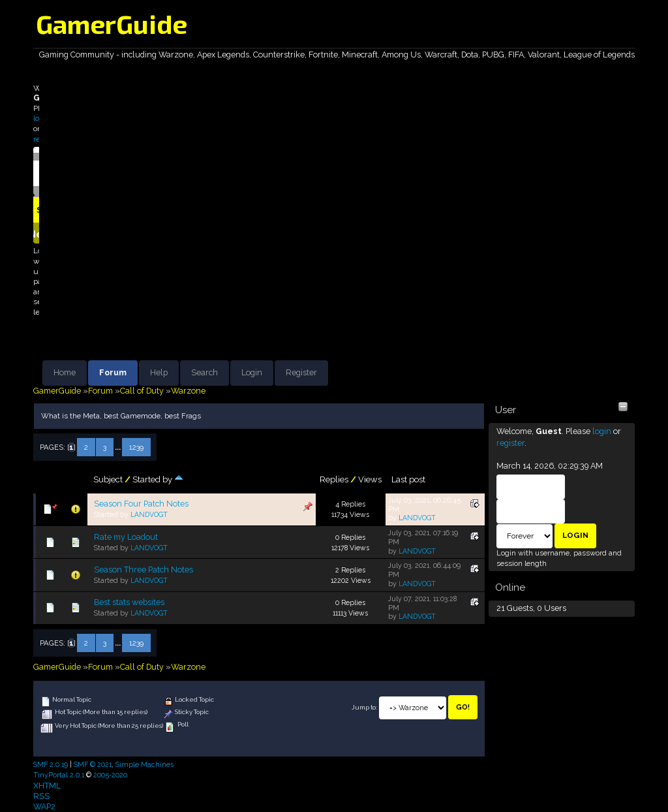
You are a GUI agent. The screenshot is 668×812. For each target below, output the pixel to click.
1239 (136, 447)
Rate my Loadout (126, 537)
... (119, 447)
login (602, 431)
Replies (334, 479)
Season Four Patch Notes (141, 504)
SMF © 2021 (93, 764)
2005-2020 (110, 775)
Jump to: (364, 707)
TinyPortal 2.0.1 (59, 775)
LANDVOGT (149, 514)
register (510, 443)
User (506, 410)
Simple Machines (144, 764)
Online (510, 587)
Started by (158, 479)
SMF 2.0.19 (51, 764)
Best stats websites (129, 602)
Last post (408, 479)
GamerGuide (112, 23)
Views (370, 479)
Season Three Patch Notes (144, 570)
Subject (108, 479)
